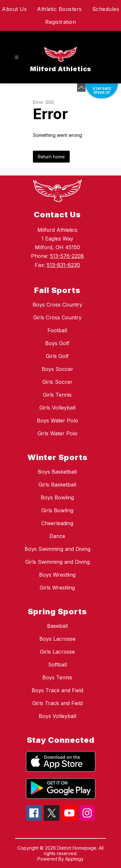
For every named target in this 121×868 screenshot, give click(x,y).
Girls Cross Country (57, 317)
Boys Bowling (57, 497)
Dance (57, 536)
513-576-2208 (67, 256)
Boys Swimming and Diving (57, 549)
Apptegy (74, 859)
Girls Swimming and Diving (57, 562)
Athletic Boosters (60, 9)
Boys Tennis (57, 677)
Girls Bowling (57, 510)
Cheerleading (57, 523)
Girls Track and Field (57, 703)
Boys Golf (57, 343)
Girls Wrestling (57, 588)
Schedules (106, 9)
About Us (14, 9)
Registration (60, 22)
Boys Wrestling (57, 575)
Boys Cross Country (57, 305)
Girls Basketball (57, 485)
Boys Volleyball (57, 716)
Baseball (57, 626)
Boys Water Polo (57, 420)
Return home (51, 157)
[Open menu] (17, 57)
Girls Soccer (57, 382)
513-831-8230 (63, 265)
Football (57, 330)
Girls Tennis (57, 395)
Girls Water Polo (57, 433)
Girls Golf (57, 356)
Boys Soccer (57, 369)
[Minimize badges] (81, 88)
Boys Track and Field (57, 690)
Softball (57, 665)
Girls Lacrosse (57, 652)
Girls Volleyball (57, 408)
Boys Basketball (57, 472)
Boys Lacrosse (57, 639)
